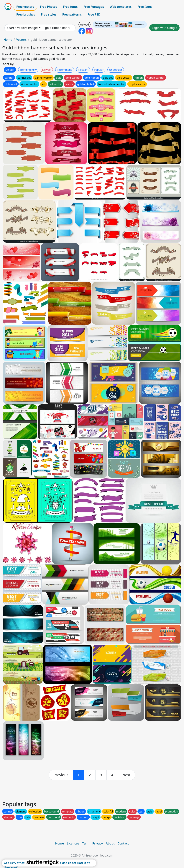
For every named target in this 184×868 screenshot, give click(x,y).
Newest (47, 70)
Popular (99, 70)
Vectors (21, 40)
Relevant (83, 70)
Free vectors (25, 7)
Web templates (121, 7)
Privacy (98, 843)
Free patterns (72, 14)
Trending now (28, 70)
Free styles (49, 14)
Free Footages (94, 7)
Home (8, 40)
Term (86, 843)
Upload (84, 25)
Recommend (65, 70)
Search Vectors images (23, 28)
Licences (73, 843)
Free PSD (94, 14)
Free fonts (70, 7)
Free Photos (48, 7)
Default (10, 70)
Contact (123, 843)
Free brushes (26, 14)
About (110, 843)
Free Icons (145, 7)
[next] (126, 775)
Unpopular (116, 70)
